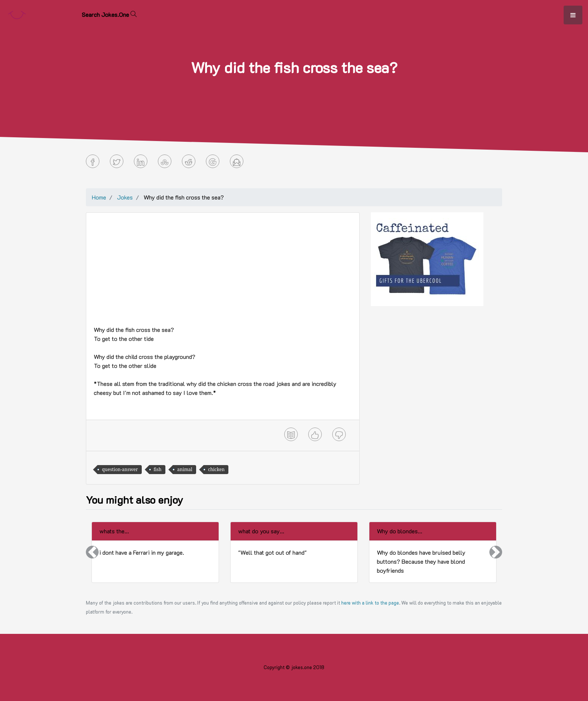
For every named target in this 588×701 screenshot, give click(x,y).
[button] (92, 552)
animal (185, 469)
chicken (216, 469)
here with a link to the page (370, 603)
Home (99, 197)
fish (158, 469)
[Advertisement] (223, 273)
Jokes (125, 197)
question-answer (120, 469)
